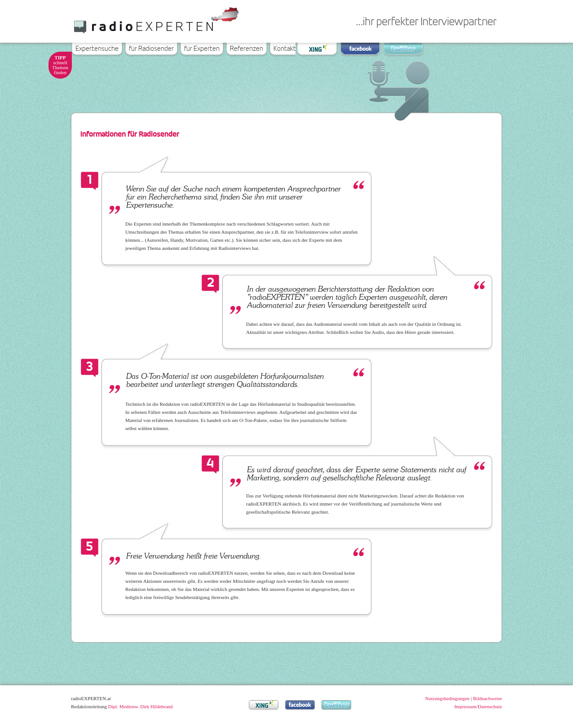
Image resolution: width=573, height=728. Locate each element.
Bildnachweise (487, 698)
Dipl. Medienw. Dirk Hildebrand (141, 706)
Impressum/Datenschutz (478, 706)
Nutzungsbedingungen (447, 698)
